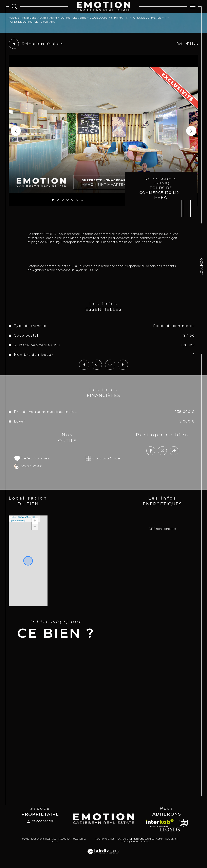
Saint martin (120, 18)
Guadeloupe (99, 18)
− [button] (35, 527)
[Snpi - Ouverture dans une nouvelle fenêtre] (184, 823)
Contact (202, 267)
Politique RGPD (130, 842)
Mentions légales (143, 839)
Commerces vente (73, 18)
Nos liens (171, 839)
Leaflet (13, 517)
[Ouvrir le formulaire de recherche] (14, 6)
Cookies (146, 842)
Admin (160, 839)
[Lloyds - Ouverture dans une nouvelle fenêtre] (170, 829)
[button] (191, 131)
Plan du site (124, 839)
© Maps (25, 517)
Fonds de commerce (146, 18)
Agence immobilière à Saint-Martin (33, 18)
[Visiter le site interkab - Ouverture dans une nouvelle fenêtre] (160, 823)
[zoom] (104, 205)
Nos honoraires (105, 839)
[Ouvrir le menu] (193, 6)
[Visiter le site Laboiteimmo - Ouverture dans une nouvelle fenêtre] (103, 856)
